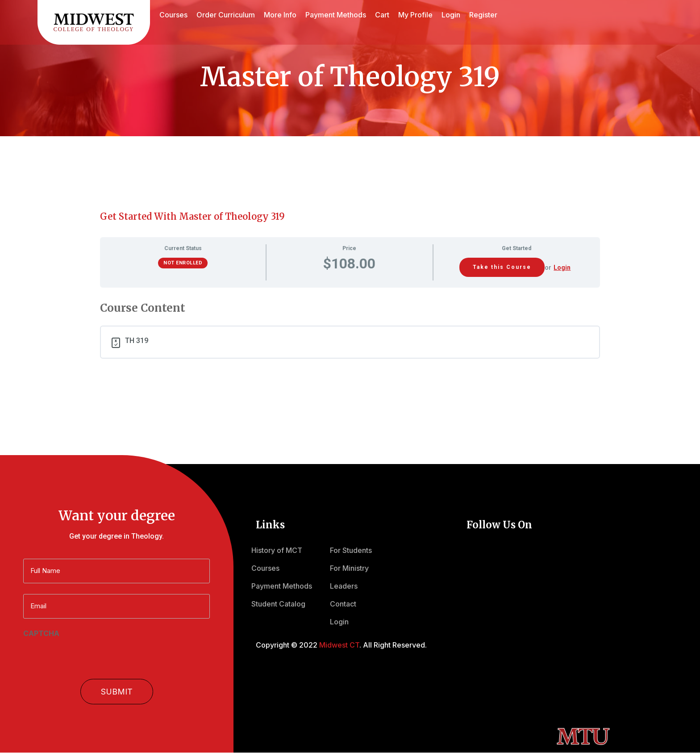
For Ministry (349, 568)
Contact (343, 604)
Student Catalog (278, 604)
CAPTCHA (41, 633)
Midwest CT (339, 645)
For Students (351, 550)
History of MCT (277, 550)
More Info (280, 15)
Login (451, 15)
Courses (173, 15)
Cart (382, 15)
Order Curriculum (226, 15)
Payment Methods (336, 15)
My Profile (415, 15)
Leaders (344, 586)
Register (483, 15)
